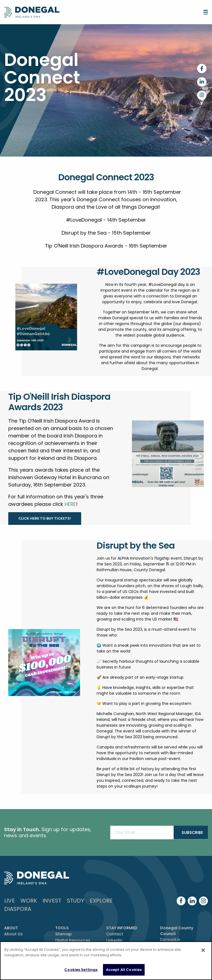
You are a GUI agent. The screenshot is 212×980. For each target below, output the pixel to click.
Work (29, 901)
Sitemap (63, 934)
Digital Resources (73, 940)
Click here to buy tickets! (45, 518)
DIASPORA (18, 909)
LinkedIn (114, 940)
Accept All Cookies (124, 970)
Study (75, 901)
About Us (13, 934)
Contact (115, 934)
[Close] (203, 950)
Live (10, 901)
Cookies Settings (81, 970)
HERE (70, 504)
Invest (52, 901)
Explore (101, 901)
